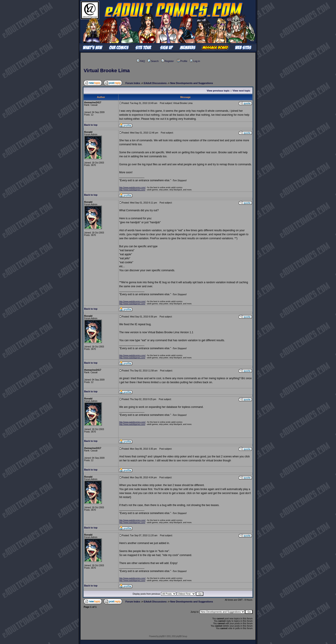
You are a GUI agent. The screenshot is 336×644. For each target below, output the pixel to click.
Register (168, 61)
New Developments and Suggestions (192, 83)
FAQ (141, 61)
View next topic (241, 91)
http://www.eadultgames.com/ (132, 190)
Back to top (91, 125)
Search (153, 61)
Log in (195, 61)
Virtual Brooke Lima (107, 71)
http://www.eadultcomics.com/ (132, 187)
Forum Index (133, 83)
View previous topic (218, 91)
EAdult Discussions (155, 83)
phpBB (162, 636)
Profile (182, 61)
